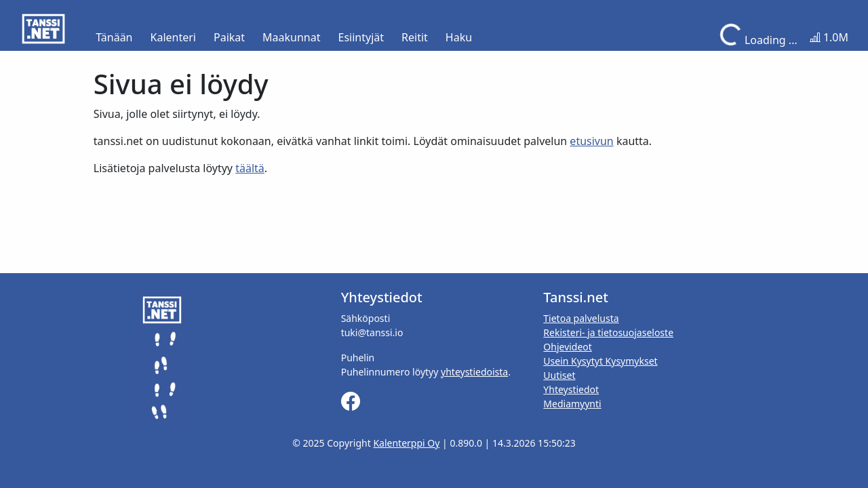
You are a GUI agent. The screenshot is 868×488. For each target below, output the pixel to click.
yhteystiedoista (474, 372)
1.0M (829, 37)
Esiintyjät (361, 37)
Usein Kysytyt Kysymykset (600, 361)
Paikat (229, 37)
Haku (459, 37)
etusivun (591, 141)
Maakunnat (291, 37)
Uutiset (559, 375)
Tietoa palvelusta (581, 318)
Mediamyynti (572, 404)
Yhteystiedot (571, 389)
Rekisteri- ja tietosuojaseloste (608, 332)
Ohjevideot (568, 347)
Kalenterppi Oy (406, 443)
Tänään (114, 37)
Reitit (415, 37)
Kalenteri (173, 37)
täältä (250, 168)
